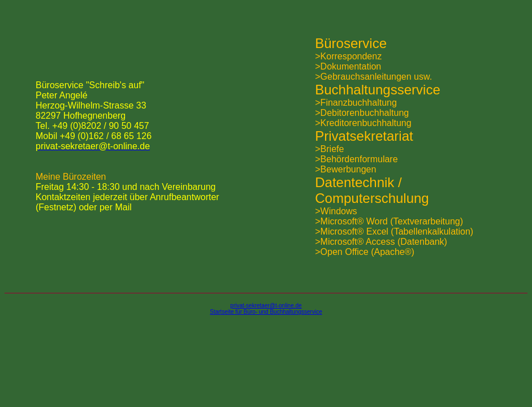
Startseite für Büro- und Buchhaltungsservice (266, 312)
